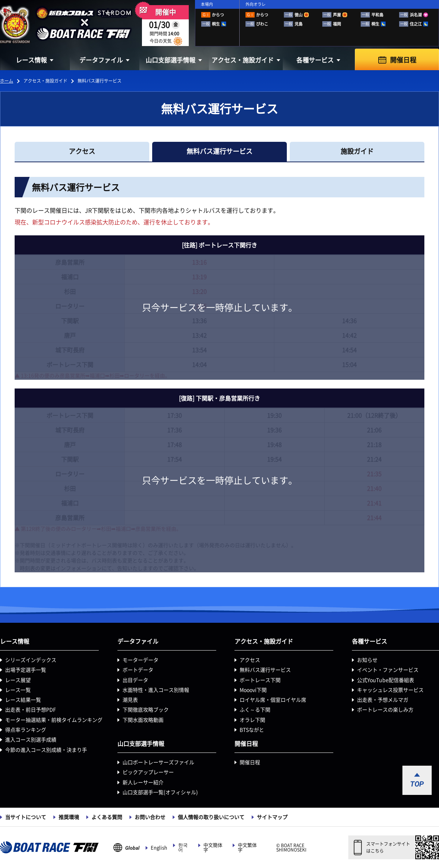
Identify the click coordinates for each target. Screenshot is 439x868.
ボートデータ (138, 670)
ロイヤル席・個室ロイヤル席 (273, 700)
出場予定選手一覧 (26, 670)
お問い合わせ (150, 817)
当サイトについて (26, 817)
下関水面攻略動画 (143, 720)
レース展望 (18, 680)
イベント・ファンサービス (388, 670)
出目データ (135, 680)
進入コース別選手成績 (31, 740)
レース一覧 (18, 690)
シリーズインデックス (31, 660)
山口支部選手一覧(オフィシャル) (160, 792)
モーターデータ (140, 660)
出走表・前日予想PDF (31, 710)
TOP (417, 784)
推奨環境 (69, 817)
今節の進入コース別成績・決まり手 (46, 750)
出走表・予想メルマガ (383, 700)
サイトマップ (272, 817)
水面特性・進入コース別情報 (156, 690)
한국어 (183, 848)
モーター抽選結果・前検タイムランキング (54, 720)
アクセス (250, 660)
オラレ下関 (252, 720)
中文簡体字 (213, 848)
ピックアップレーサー (148, 772)
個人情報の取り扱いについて (211, 817)
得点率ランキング (26, 730)
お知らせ (367, 660)
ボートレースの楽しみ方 (385, 710)
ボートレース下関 (260, 680)
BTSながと (252, 730)
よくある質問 (107, 817)
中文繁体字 (247, 848)
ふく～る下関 (255, 710)
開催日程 (403, 60)
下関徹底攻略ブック (146, 710)
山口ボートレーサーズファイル (158, 762)
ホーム (7, 81)
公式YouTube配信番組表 (386, 680)
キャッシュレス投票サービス (390, 690)
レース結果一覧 (23, 700)
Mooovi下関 (253, 690)
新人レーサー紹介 (143, 782)
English (159, 848)
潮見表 (130, 700)
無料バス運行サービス (265, 670)
